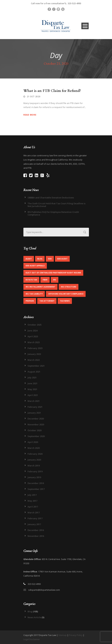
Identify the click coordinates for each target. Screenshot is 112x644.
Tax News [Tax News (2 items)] (65, 301)
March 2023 (34, 342)
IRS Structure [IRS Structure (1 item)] (69, 287)
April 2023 (33, 336)
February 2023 (35, 348)
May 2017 (32, 501)
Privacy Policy (76, 635)
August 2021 (34, 372)
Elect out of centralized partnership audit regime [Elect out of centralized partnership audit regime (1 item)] (53, 273)
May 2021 (32, 389)
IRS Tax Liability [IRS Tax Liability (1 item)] (34, 294)
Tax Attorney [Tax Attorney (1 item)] (47, 301)
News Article (34, 617)
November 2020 (36, 424)
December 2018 (36, 483)
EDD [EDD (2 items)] (50, 259)
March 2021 (34, 401)
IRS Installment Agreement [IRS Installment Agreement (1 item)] (40, 287)
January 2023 (34, 354)
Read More (30, 115)
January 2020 (34, 460)
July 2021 (32, 378)
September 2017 (36, 489)
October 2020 (35, 430)
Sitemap (63, 635)
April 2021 (33, 395)
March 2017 (34, 513)
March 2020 (34, 448)
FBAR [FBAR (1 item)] (45, 280)
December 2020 (36, 419)
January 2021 (34, 413)
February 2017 (35, 518)
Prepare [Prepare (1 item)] (30, 301)
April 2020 (33, 442)
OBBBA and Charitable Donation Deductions (51, 198)
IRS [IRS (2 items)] (55, 280)
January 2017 (34, 524)
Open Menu (85, 26)
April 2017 (33, 507)
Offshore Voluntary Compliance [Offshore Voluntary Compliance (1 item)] (66, 294)
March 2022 (34, 360)
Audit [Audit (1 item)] (29, 259)
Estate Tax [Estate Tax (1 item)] (31, 280)
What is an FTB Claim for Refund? (52, 91)
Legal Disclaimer (32, 639)
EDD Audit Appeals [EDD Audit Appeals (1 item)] (35, 266)
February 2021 (35, 407)
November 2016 (36, 536)
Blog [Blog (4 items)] (40, 259)
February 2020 (35, 454)
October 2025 (35, 325)
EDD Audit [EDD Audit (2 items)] (62, 259)
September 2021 (36, 366)
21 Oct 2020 (34, 97)
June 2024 (33, 331)
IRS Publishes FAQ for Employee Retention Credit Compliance (53, 213)
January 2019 (34, 477)
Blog (30, 611)
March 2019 (34, 466)
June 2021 (33, 383)
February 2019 (35, 471)
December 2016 (36, 530)
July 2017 (32, 495)
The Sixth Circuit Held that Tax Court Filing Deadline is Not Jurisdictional (57, 205)
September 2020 (36, 436)
